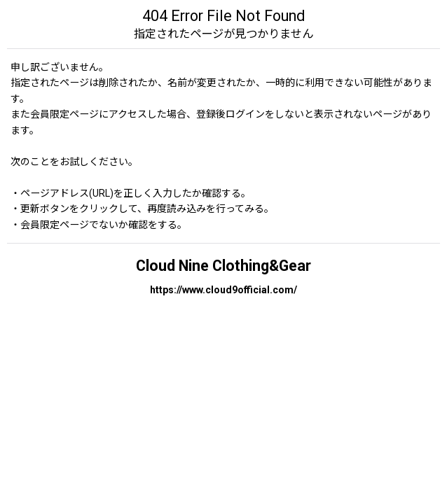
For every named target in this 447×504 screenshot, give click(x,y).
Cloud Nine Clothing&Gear (224, 266)
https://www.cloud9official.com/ (224, 290)
